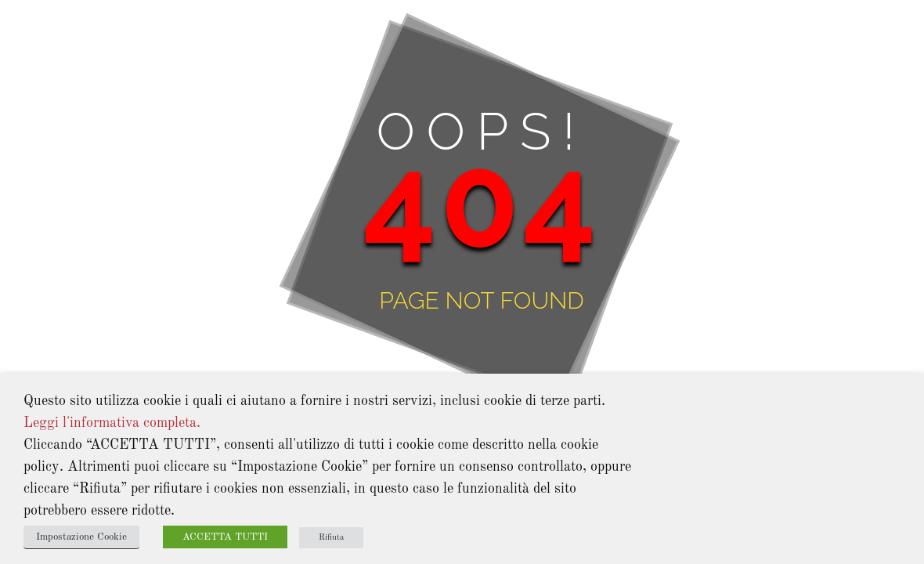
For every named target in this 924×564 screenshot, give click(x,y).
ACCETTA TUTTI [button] (225, 537)
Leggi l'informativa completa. (112, 423)
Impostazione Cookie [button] (81, 537)
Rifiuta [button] (331, 538)
